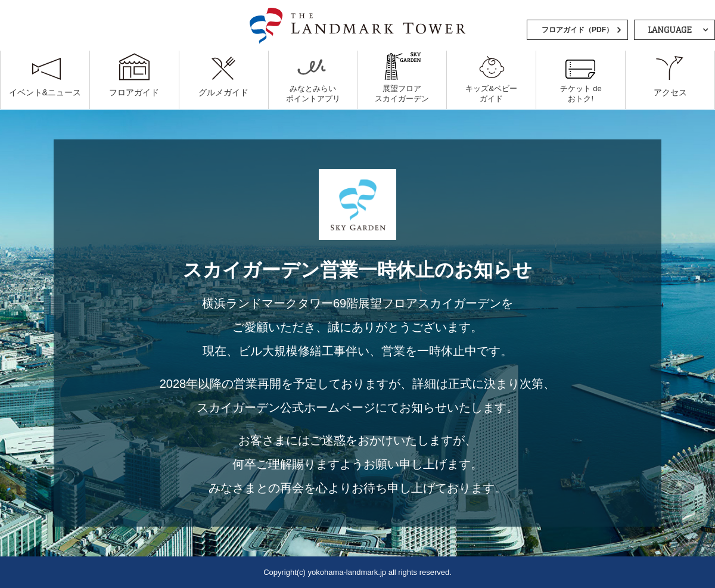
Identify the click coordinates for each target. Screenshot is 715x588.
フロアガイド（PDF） (577, 30)
